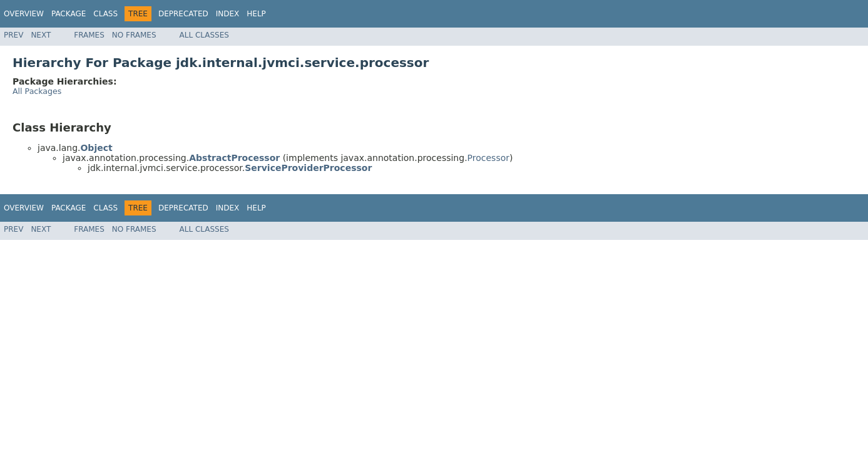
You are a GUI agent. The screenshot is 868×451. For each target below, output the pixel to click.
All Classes (204, 35)
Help (256, 14)
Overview (24, 14)
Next (41, 35)
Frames (89, 35)
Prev (13, 35)
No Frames (134, 35)
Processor (488, 158)
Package (69, 14)
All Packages (37, 91)
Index (228, 14)
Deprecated (183, 14)
